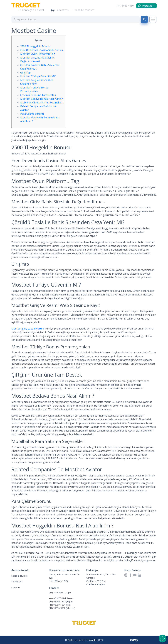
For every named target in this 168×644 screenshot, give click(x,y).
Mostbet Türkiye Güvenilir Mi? (38, 76)
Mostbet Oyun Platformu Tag (38, 54)
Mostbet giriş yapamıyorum (28, 329)
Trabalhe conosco (84, 10)
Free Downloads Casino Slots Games (42, 50)
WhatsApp (147, 6)
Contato (16, 587)
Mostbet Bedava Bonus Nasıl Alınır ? (42, 99)
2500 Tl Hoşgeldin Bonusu (36, 46)
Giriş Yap (25, 73)
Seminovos (62, 10)
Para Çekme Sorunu (32, 114)
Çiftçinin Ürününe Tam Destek (38, 95)
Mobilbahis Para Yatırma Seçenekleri (42, 102)
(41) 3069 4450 (125, 6)
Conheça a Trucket (33, 10)
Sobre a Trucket (19, 576)
